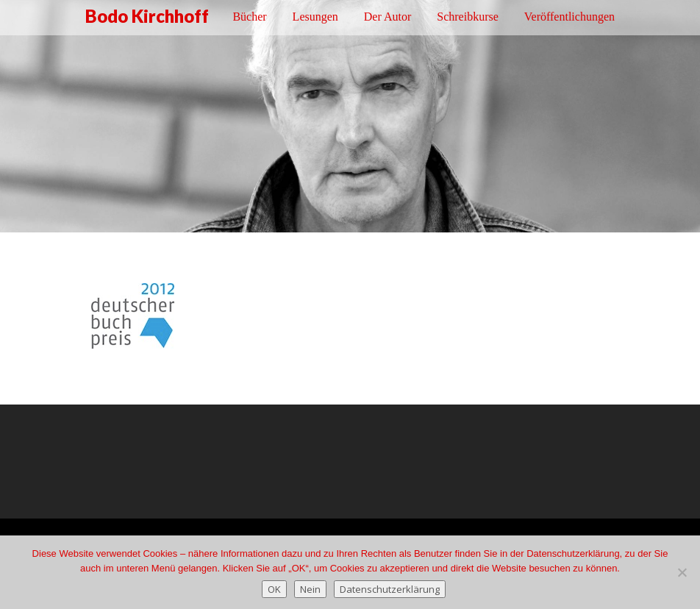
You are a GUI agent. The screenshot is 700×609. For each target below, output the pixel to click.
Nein (310, 589)
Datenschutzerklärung (390, 589)
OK (274, 589)
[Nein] (682, 572)
